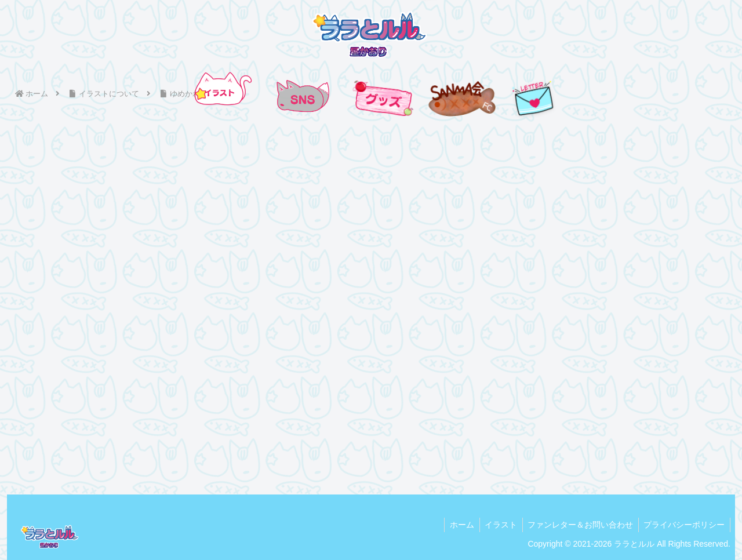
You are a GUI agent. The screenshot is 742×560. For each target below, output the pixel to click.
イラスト (497, 524)
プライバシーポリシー (683, 524)
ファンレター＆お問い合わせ (578, 524)
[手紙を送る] (533, 98)
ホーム (456, 524)
